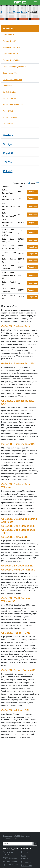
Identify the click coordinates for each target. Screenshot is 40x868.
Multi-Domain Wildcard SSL (13, 105)
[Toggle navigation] (35, 2)
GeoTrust (8, 135)
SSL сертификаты (20, 12)
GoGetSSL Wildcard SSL (9, 297)
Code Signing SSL (10, 73)
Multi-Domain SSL (10, 98)
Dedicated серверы (10, 861)
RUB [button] (29, 183)
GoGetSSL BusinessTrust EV (8, 198)
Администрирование (11, 865)
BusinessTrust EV (10, 41)
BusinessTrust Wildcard (12, 60)
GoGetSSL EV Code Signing (9, 261)
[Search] (18, 844)
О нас (24, 855)
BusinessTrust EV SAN (12, 48)
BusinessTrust (8, 35)
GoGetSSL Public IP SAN (9, 283)
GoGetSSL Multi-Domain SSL (8, 267)
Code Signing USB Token (12, 79)
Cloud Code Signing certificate (15, 67)
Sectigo (7, 144)
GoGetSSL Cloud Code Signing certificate (8, 232)
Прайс (20, 186)
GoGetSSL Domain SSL (9, 254)
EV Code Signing (9, 92)
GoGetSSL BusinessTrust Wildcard (7, 223)
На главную (6, 12)
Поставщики (26, 862)
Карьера (25, 859)
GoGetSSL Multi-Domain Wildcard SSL (8, 275)
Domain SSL (8, 86)
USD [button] (37, 183)
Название (6, 186)
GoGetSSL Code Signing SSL (8, 240)
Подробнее (32, 192)
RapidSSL (9, 153)
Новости (25, 852)
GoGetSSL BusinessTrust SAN (9, 215)
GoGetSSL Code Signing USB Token (9, 247)
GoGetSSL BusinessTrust (7, 192)
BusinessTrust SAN (10, 54)
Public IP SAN (8, 111)
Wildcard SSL (8, 124)
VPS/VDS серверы (10, 858)
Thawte (7, 162)
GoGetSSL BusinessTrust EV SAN (8, 206)
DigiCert (8, 171)
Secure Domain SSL (11, 118)
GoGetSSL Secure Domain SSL (8, 290)
